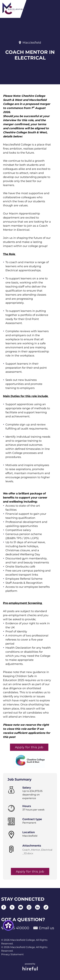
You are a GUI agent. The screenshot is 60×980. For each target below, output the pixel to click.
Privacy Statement (12, 954)
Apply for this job (29, 747)
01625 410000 (15, 928)
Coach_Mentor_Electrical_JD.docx (37, 852)
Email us (44, 928)
